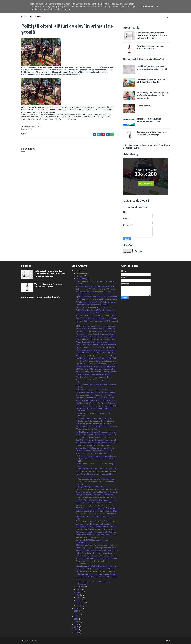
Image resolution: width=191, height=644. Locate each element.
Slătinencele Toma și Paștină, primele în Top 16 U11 (97, 443)
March (79, 600)
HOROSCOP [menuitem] (35, 16)
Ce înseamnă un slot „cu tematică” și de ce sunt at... (97, 313)
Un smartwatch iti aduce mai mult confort (144, 59)
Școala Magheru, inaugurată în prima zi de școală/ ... (97, 548)
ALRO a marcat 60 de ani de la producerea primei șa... (96, 517)
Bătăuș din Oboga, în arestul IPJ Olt (91, 487)
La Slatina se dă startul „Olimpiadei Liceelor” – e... (96, 535)
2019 (76, 622)
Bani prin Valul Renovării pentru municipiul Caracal (96, 500)
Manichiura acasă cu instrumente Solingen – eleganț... (94, 293)
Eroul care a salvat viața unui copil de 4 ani (93, 453)
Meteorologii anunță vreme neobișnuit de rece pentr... (95, 282)
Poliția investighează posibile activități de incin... (95, 398)
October (80, 276)
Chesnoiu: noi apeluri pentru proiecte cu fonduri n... (97, 489)
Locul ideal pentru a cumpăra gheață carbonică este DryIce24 (152, 67)
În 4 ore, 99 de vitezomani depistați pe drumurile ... (96, 571)
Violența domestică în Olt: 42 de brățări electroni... (97, 566)
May (78, 595)
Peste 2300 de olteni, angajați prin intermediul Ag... (97, 366)
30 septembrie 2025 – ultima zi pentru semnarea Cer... (96, 386)
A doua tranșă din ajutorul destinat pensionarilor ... (97, 286)
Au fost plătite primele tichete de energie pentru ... (97, 372)
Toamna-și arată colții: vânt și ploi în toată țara (95, 503)
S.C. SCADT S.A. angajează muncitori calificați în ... (96, 353)
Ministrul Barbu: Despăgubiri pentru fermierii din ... (97, 513)
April (79, 597)
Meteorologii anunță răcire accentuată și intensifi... (97, 339)
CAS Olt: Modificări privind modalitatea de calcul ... (97, 440)
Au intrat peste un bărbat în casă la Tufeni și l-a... (96, 328)
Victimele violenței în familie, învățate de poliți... (95, 505)
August (80, 587)
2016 (76, 630)
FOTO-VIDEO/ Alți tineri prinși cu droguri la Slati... (96, 315)
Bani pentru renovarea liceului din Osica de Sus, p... (97, 521)
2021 (76, 616)
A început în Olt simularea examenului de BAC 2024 (149, 120)
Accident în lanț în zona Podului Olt (90, 537)
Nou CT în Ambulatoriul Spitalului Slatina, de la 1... (96, 361)
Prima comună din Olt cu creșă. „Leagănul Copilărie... (93, 583)
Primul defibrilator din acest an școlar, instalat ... (95, 342)
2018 (76, 624)
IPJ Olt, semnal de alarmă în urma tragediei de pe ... (97, 456)
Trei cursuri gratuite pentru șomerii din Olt (94, 424)
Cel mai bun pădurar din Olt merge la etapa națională (94, 410)
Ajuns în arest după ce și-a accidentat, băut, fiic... (96, 532)
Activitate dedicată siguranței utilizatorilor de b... (96, 307)
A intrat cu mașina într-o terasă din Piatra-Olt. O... (96, 434)
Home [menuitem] (24, 16)
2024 (76, 608)
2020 (76, 619)
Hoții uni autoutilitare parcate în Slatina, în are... (95, 479)
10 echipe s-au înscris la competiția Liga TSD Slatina (97, 406)
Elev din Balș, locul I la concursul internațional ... (95, 448)
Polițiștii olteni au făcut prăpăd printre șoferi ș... (95, 310)
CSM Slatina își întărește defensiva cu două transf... (97, 545)
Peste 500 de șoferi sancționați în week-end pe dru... (95, 465)
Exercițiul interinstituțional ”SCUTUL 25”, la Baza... (96, 355)
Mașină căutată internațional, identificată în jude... (96, 471)
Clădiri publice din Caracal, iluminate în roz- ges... (96, 326)
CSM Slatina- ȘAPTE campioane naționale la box (96, 369)
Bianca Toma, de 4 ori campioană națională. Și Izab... (97, 558)
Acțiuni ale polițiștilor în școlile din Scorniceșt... (95, 421)
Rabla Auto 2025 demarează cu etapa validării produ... (95, 475)
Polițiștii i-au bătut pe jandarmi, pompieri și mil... (95, 495)
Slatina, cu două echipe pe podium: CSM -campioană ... (97, 578)
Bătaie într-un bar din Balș (87, 429)
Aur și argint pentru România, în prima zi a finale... (96, 334)
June (79, 592)
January (80, 606)
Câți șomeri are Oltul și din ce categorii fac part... (96, 289)
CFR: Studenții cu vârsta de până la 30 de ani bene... (97, 299)
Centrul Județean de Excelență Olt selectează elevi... (95, 483)
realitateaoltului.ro (34, 126)
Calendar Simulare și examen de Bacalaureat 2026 (96, 511)
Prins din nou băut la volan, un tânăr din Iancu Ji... (96, 529)
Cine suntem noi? (145, 106)
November (81, 273)
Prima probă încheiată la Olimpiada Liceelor (94, 445)
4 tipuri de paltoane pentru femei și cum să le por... (97, 574)
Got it (159, 7)
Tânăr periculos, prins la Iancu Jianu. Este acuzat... (96, 350)
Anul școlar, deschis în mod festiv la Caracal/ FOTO (97, 550)
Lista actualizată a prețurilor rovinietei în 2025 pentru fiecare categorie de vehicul (152, 35)
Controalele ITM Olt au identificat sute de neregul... (94, 541)
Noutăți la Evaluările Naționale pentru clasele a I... (96, 331)
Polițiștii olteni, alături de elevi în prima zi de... (94, 553)
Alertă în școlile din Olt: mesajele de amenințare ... (96, 347)
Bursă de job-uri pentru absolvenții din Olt (93, 390)
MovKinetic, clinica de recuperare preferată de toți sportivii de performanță (153, 95)
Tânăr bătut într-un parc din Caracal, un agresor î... (97, 432)
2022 (76, 614)
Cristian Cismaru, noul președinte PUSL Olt (94, 451)
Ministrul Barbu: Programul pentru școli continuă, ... (97, 337)
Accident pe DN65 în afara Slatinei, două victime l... (97, 403)
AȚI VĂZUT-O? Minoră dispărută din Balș (93, 437)
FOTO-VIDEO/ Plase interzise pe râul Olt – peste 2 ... (97, 322)
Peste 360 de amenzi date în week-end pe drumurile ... (93, 562)
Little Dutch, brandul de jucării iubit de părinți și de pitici (151, 81)
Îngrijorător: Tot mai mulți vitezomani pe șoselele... (97, 364)
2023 (76, 611)
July (78, 589)
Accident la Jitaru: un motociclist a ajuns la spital (96, 358)
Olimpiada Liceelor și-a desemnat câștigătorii (95, 395)
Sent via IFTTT (27, 129)
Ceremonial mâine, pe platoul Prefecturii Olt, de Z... (97, 492)
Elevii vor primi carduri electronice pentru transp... (96, 400)
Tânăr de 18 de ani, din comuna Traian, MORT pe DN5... (96, 460)
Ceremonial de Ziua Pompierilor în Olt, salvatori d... (97, 469)
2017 (76, 627)
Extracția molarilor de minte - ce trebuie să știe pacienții (152, 133)
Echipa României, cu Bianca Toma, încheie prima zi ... (97, 345)
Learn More (147, 7)
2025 (76, 271)
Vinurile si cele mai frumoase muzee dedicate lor (150, 47)
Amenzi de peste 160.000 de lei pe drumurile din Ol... (96, 381)
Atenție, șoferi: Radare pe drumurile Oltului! (94, 377)
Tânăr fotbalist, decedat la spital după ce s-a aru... (96, 508)
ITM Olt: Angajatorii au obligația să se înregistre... (96, 556)
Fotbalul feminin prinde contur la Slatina (92, 305)
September (81, 279)
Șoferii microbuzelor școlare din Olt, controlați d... (96, 497)
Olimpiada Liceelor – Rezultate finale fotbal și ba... (96, 418)
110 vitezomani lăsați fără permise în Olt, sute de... (97, 527)
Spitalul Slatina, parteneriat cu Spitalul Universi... (96, 302)
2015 (76, 633)
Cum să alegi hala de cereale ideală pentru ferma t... (97, 318)
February (80, 603)
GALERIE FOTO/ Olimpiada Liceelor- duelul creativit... (94, 414)
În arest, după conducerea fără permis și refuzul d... (97, 426)
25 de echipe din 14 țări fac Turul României (93, 524)
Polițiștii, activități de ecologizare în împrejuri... (95, 374)
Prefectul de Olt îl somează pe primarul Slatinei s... (96, 569)
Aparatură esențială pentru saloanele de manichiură (97, 297)
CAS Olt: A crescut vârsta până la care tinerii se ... (96, 392)
